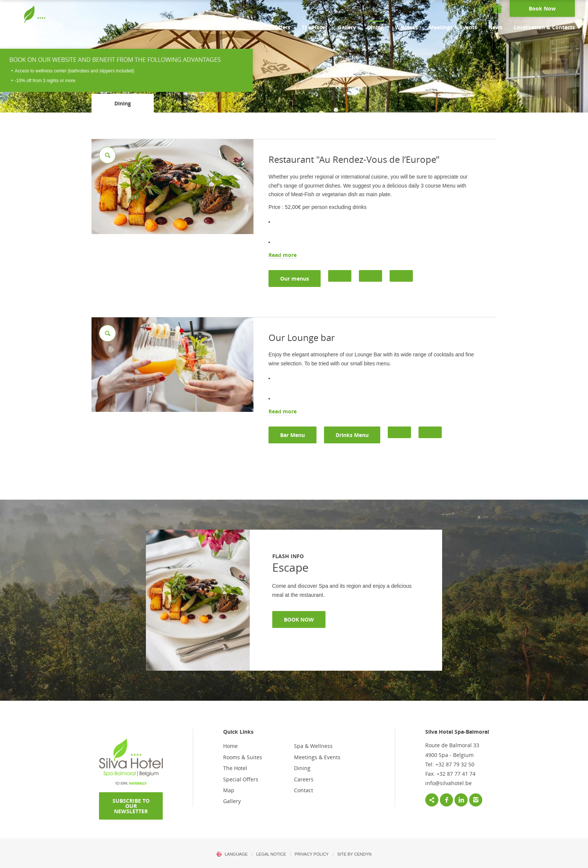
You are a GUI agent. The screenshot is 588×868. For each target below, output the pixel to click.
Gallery (347, 27)
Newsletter (481, 8)
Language (236, 854)
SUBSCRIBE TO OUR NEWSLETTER (131, 806)
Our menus (295, 279)
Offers (282, 27)
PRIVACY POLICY (312, 854)
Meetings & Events (453, 27)
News (495, 27)
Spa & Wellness (313, 746)
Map (229, 790)
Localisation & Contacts (544, 27)
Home (230, 746)
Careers (304, 779)
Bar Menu (292, 435)
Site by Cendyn (354, 854)
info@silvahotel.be (448, 783)
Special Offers (241, 779)
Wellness (406, 27)
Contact (304, 790)
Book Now (542, 8)
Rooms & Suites (242, 27)
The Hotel (314, 27)
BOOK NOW (299, 619)
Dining (375, 27)
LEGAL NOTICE (271, 854)
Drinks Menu (352, 435)
